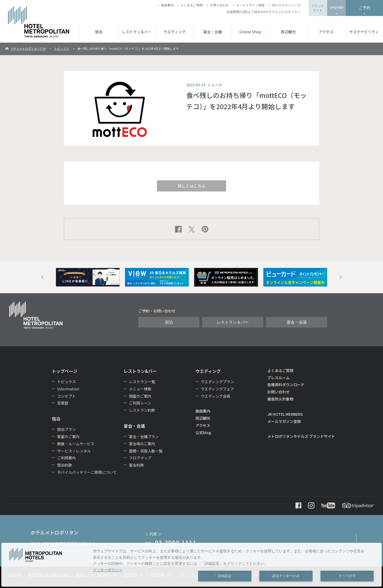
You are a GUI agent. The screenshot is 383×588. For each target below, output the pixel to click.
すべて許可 (347, 576)
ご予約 (365, 8)
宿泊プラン (66, 429)
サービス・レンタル (74, 451)
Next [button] (340, 277)
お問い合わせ (219, 5)
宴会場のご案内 (142, 444)
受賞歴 (63, 403)
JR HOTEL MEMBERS (285, 414)
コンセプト (66, 396)
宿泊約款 (65, 465)
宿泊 (99, 32)
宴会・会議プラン (144, 436)
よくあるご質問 (192, 5)
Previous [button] (43, 277)
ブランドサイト (318, 8)
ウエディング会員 (216, 396)
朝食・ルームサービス (76, 444)
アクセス (326, 32)
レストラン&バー (140, 371)
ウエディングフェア (217, 389)
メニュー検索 (140, 389)
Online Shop (250, 32)
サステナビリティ (364, 32)
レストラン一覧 (142, 382)
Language (336, 7)
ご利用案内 (66, 458)
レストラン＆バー (137, 32)
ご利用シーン (140, 403)
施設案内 (167, 5)
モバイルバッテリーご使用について (87, 472)
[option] (88, 277)
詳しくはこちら (192, 186)
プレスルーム (278, 378)
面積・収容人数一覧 (146, 451)
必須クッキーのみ (286, 576)
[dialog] (191, 565)
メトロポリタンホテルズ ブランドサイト (301, 436)
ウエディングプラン (217, 382)
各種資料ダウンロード (286, 385)
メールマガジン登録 (250, 5)
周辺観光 (288, 32)
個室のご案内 (140, 396)
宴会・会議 (213, 32)
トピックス (62, 48)
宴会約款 (136, 465)
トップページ (65, 371)
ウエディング (175, 32)
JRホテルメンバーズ (286, 5)
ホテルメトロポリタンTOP (28, 48)
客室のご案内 (68, 436)
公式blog (203, 432)
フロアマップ (140, 458)
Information (68, 389)
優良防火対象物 (280, 399)
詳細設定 (225, 576)
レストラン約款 (142, 410)
